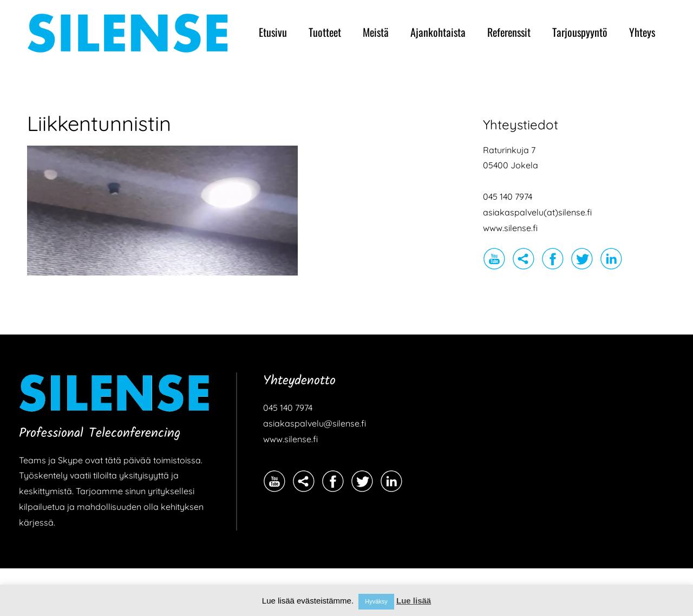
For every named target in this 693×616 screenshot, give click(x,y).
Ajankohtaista (438, 32)
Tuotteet (325, 32)
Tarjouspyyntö (580, 32)
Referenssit (509, 32)
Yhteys (642, 32)
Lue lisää (414, 601)
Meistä (376, 32)
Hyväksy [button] (376, 601)
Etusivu (273, 32)
